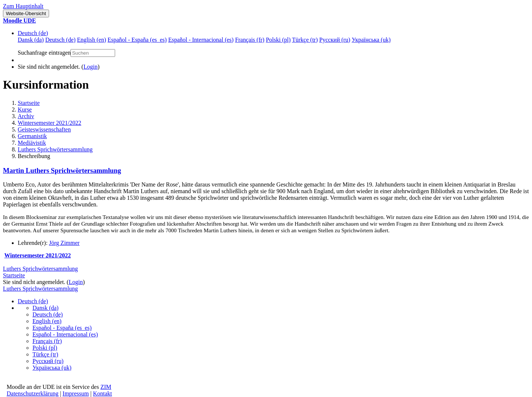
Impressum (76, 393)
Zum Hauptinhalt (23, 6)
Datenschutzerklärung (32, 393)
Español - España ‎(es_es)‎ (62, 328)
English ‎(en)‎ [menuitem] (92, 40)
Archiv (26, 116)
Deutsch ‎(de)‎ (33, 33)
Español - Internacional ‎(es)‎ (65, 334)
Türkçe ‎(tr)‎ (45, 354)
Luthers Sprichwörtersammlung (55, 149)
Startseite (29, 103)
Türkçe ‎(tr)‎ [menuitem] (305, 40)
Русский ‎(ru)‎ (48, 361)
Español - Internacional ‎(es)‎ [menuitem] (201, 40)
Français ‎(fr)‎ (47, 341)
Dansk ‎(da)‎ (46, 308)
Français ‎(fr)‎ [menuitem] (250, 40)
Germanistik (32, 136)
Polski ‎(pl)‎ (45, 348)
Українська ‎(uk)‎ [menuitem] (371, 40)
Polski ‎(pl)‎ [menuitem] (278, 40)
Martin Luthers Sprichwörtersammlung (62, 170)
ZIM (106, 387)
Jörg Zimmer (64, 243)
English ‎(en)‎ (47, 321)
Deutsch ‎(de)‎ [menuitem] (61, 40)
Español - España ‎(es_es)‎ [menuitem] (137, 40)
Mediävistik (32, 143)
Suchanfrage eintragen (44, 53)
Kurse (25, 109)
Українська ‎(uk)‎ (52, 368)
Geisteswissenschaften (44, 129)
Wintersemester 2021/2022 (49, 123)
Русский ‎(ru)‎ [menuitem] (335, 40)
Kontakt (103, 393)
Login (90, 67)
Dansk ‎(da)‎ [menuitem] (31, 40)
